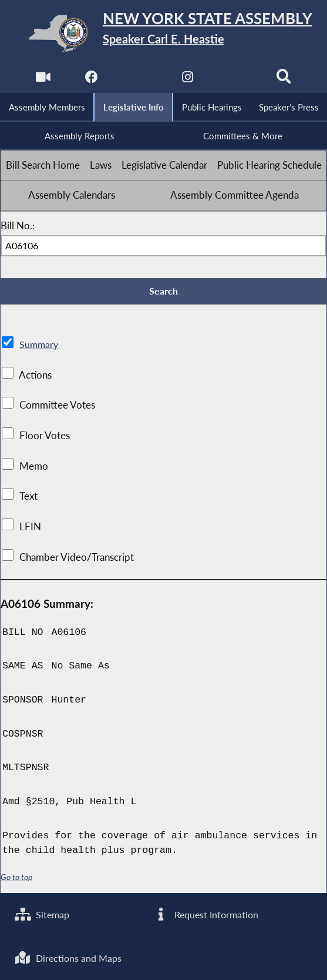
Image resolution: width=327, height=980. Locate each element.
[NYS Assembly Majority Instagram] (188, 80)
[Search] (284, 80)
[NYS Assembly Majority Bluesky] (236, 80)
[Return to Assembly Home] (164, 33)
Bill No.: (18, 226)
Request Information (207, 914)
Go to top (16, 878)
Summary (40, 346)
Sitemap (43, 914)
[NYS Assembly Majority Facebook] (91, 80)
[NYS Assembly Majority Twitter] (139, 80)
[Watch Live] (43, 80)
